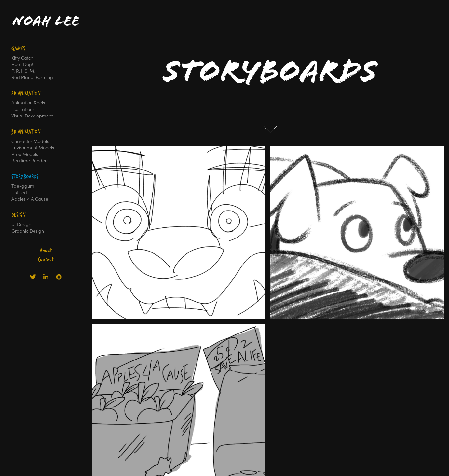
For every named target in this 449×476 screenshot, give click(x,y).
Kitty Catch (22, 58)
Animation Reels (28, 103)
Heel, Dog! (22, 64)
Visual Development (32, 116)
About (46, 250)
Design (19, 215)
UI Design (21, 224)
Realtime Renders (30, 161)
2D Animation (26, 93)
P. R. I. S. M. (23, 71)
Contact (46, 259)
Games (18, 48)
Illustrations (23, 109)
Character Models (30, 141)
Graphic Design (28, 231)
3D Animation (26, 132)
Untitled (19, 192)
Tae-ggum (23, 186)
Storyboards (25, 177)
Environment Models (33, 148)
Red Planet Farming (32, 77)
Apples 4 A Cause (30, 199)
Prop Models (25, 154)
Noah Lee (46, 21)
